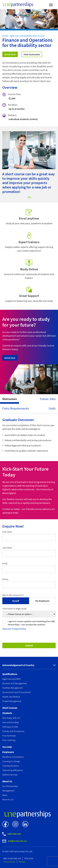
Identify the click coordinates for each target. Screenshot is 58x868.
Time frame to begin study (14, 609)
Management (8, 791)
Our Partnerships (10, 786)
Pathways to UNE (10, 727)
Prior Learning (9, 740)
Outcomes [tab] (10, 399)
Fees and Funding (10, 722)
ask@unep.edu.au (15, 841)
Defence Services (10, 775)
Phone (5, 579)
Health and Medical (11, 697)
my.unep (7, 747)
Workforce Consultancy (13, 757)
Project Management (12, 701)
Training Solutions (11, 766)
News (5, 795)
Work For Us (8, 800)
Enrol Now (10, 54)
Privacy (22, 862)
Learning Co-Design (11, 761)
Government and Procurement (17, 692)
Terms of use (9, 862)
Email (5, 563)
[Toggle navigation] (51, 5)
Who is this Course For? (13, 595)
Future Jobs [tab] (48, 399)
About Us (7, 781)
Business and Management (15, 683)
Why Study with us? (11, 718)
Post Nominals (9, 736)
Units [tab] (52, 408)
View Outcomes (32, 54)
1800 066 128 (12, 834)
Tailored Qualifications (13, 770)
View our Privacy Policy (14, 629)
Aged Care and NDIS (11, 679)
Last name (7, 548)
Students (7, 713)
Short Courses (10, 708)
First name (7, 532)
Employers (8, 752)
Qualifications (10, 674)
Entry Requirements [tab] (16, 408)
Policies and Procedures (13, 731)
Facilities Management (13, 688)
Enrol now (10, 358)
